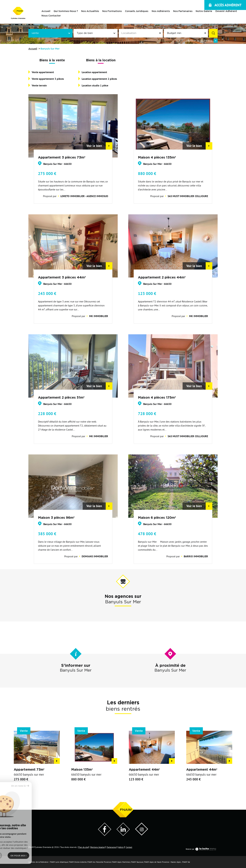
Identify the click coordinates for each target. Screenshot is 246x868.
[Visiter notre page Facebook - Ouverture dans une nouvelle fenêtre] (105, 835)
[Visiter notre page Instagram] (142, 834)
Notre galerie (204, 11)
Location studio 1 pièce (95, 85)
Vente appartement (43, 72)
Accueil (46, 11)
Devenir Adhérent (226, 11)
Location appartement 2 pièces (99, 79)
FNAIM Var (186, 862)
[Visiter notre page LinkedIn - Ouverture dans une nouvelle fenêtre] (123, 835)
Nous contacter (51, 16)
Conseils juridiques (137, 11)
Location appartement (94, 72)
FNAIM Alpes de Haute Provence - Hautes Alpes (162, 862)
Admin (121, 847)
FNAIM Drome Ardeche (78, 862)
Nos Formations (112, 11)
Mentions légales (97, 847)
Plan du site (83, 847)
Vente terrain (39, 85)
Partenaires (111, 847)
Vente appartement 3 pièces (48, 79)
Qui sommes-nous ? (66, 11)
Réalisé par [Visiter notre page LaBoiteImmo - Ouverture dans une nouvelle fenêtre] (202, 849)
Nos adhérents (161, 11)
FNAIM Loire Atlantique (59, 862)
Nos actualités (90, 11)
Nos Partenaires (183, 11)
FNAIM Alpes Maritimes (121, 862)
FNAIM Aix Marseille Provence (99, 862)
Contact (129, 847)
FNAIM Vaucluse (137, 862)
